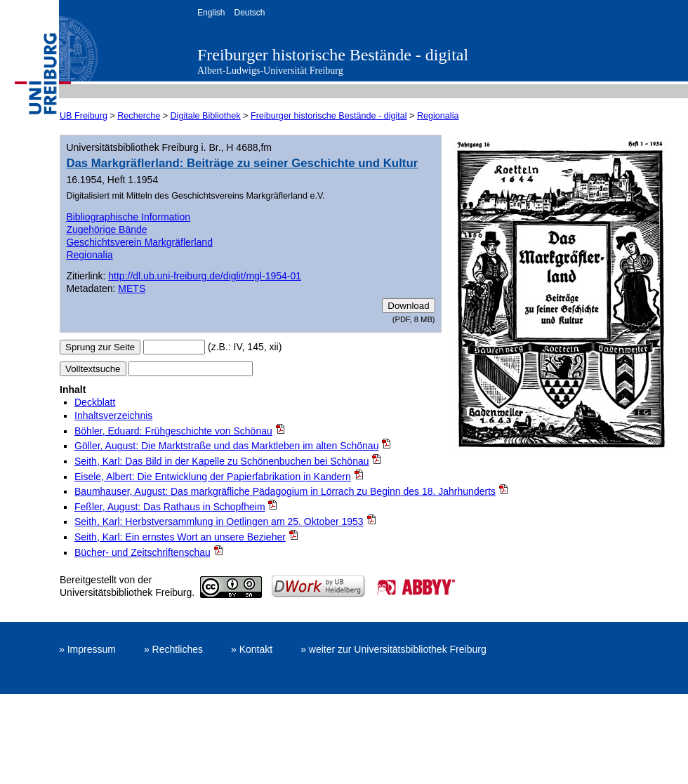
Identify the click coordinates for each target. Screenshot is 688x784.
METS (132, 288)
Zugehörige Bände (106, 230)
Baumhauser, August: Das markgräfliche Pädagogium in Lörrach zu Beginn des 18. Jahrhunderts (285, 491)
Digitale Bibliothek (206, 116)
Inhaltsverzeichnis (113, 416)
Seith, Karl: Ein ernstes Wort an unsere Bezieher (180, 537)
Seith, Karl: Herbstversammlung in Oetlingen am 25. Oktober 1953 (219, 521)
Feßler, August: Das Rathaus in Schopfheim (170, 507)
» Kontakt (252, 649)
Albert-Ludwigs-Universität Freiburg (270, 71)
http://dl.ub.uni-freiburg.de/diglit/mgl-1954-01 (205, 276)
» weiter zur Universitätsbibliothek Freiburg (393, 649)
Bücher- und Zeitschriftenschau (143, 552)
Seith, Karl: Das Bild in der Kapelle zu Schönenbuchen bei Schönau (222, 461)
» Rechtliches (173, 649)
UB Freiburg (84, 116)
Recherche (139, 116)
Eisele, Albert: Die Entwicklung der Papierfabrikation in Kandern (213, 477)
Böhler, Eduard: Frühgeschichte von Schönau (173, 431)
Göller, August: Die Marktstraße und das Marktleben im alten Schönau (226, 446)
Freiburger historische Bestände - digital (333, 55)
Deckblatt (95, 402)
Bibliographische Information (128, 217)
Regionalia (438, 116)
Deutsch (249, 13)
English (211, 13)
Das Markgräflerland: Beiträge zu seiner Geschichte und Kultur (242, 163)
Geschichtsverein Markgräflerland (139, 242)
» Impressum (87, 649)
